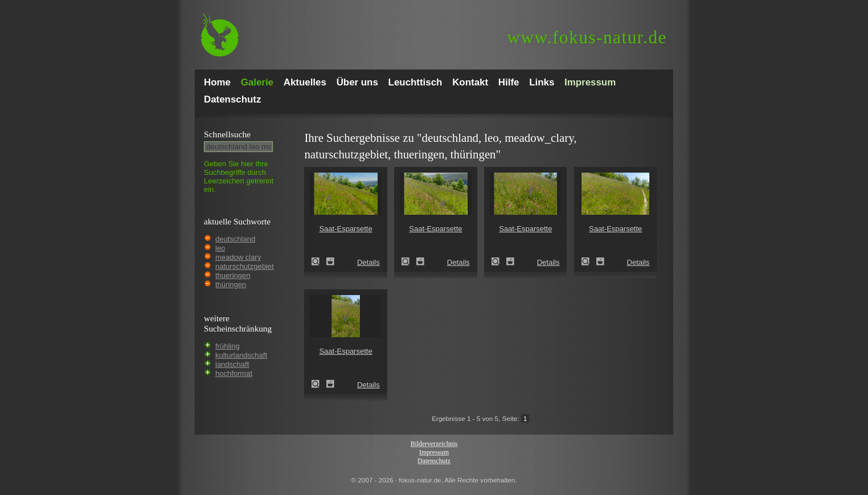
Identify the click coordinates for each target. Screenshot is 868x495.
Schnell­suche (227, 134)
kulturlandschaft (241, 355)
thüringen (231, 285)
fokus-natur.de (587, 37)
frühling (228, 346)
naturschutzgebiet (245, 266)
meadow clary (238, 257)
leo (220, 248)
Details (369, 262)
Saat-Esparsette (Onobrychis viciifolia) (319, 261)
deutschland (235, 239)
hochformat (234, 373)
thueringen (233, 275)
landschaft (232, 364)
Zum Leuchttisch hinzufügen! (330, 261)
